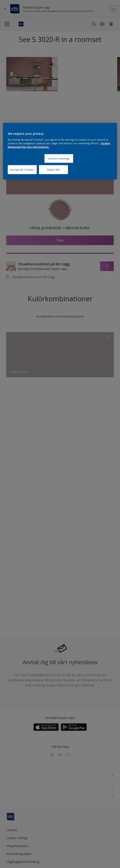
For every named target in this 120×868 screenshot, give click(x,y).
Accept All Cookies (22, 170)
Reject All (53, 170)
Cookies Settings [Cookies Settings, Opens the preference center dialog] (59, 158)
